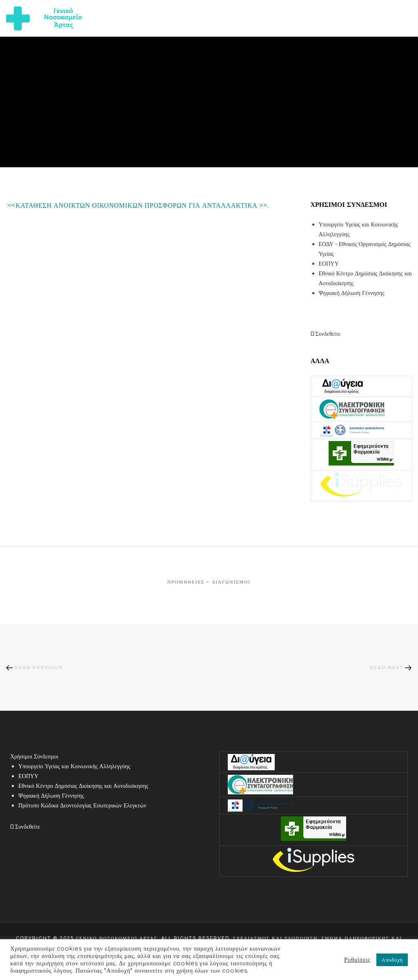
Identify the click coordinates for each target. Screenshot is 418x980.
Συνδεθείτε (326, 334)
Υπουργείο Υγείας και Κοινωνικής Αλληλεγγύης (74, 766)
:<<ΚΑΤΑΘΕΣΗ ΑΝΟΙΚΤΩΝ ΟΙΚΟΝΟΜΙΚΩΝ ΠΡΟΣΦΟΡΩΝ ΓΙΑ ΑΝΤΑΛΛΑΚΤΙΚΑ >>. (137, 205)
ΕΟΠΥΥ (329, 264)
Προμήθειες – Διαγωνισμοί (209, 582)
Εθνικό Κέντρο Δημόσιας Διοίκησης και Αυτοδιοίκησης (83, 786)
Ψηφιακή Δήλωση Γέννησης (352, 293)
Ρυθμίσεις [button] (357, 960)
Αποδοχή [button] (392, 960)
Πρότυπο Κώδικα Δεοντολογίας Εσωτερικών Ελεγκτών (82, 805)
